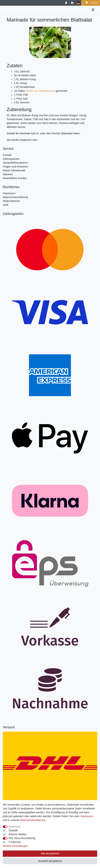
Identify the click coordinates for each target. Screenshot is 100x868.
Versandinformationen (15, 163)
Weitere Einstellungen (15, 846)
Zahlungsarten (11, 159)
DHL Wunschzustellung (22, 838)
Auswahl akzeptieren (50, 861)
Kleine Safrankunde (14, 170)
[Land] (78, 3)
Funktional (15, 842)
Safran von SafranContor (40, 91)
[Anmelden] (67, 3)
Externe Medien (18, 834)
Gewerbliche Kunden (15, 178)
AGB (6, 205)
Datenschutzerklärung (15, 197)
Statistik (13, 830)
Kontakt (7, 155)
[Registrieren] (73, 3)
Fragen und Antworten (16, 167)
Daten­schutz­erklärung (33, 820)
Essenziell (15, 827)
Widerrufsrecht (11, 201)
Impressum (9, 193)
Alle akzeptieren (50, 853)
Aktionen (8, 174)
